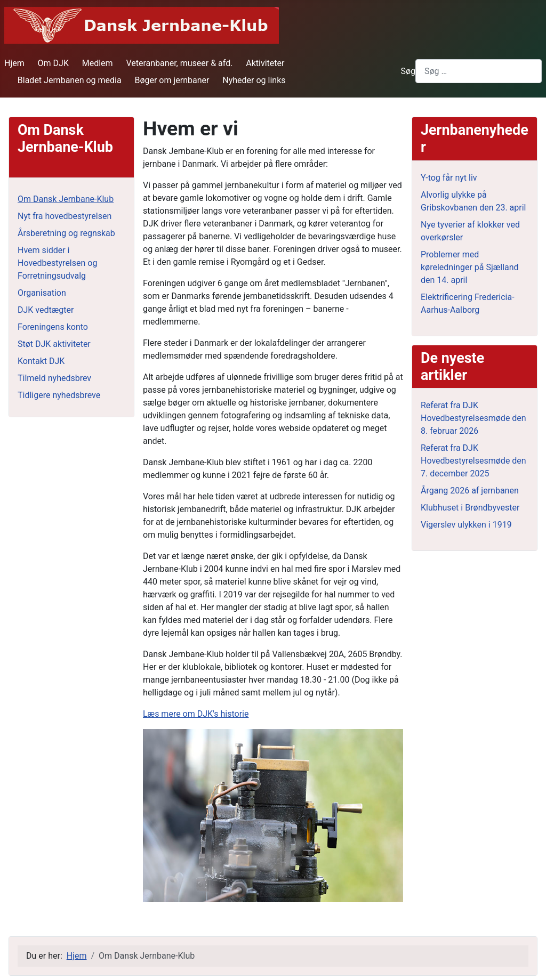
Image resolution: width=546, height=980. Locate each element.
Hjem (14, 63)
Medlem (98, 63)
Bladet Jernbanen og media (70, 80)
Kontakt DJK (41, 361)
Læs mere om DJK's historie (196, 714)
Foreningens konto (53, 327)
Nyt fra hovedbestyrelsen (65, 216)
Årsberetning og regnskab (66, 233)
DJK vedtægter (46, 310)
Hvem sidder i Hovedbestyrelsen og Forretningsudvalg (57, 263)
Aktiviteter (265, 63)
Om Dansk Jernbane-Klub (66, 199)
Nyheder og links (254, 80)
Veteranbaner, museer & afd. (179, 63)
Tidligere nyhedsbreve (59, 395)
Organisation (42, 293)
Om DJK (53, 63)
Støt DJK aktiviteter (54, 344)
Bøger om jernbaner (172, 80)
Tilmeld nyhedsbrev (54, 378)
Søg (408, 71)
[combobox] (479, 71)
